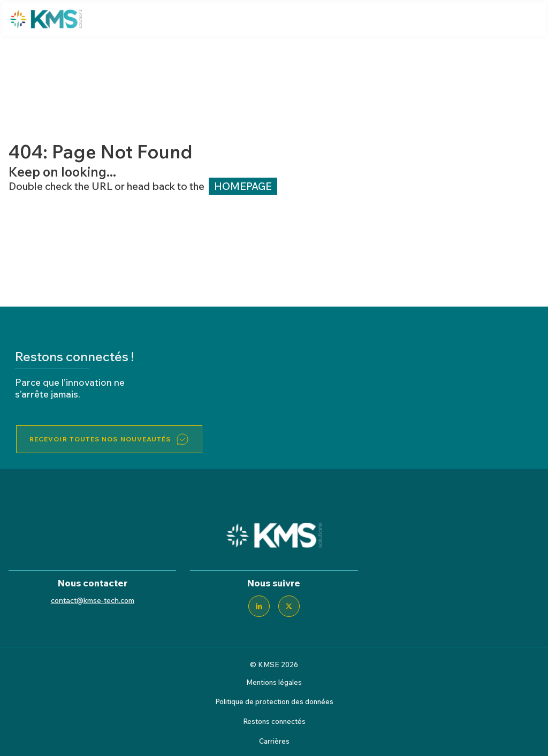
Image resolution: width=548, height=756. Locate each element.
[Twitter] (289, 606)
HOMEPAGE (243, 186)
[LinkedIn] (259, 606)
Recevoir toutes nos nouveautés (100, 439)
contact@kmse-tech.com (93, 600)
